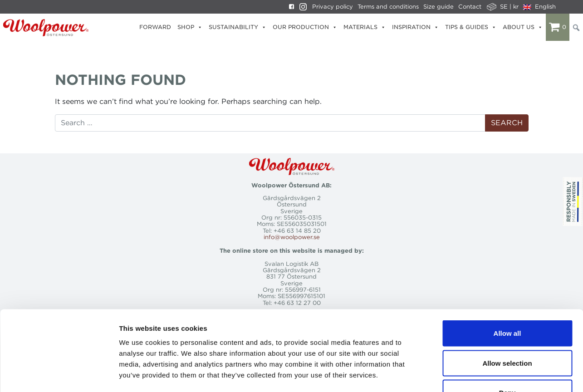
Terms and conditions (388, 7)
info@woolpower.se (292, 237)
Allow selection (507, 303)
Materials (365, 27)
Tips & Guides (471, 27)
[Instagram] (301, 7)
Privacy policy (333, 7)
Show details (476, 374)
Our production (305, 27)
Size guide (438, 7)
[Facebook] (289, 7)
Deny (507, 332)
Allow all (507, 273)
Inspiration (415, 27)
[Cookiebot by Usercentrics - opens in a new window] (59, 374)
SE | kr (509, 7)
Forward (155, 27)
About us (523, 27)
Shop (190, 27)
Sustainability (238, 27)
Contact (470, 7)
